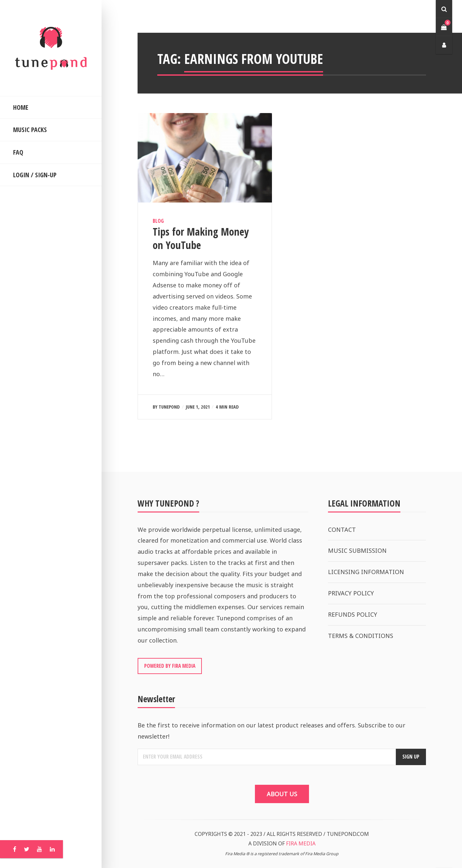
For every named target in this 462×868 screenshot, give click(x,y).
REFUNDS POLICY (353, 614)
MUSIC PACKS (30, 130)
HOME (21, 107)
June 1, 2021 (198, 407)
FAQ (18, 152)
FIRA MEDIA (301, 843)
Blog (158, 221)
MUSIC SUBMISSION (357, 550)
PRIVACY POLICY (351, 593)
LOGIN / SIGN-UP (35, 175)
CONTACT (342, 530)
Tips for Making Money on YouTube (201, 238)
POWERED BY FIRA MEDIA (170, 666)
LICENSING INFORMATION (366, 572)
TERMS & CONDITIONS (361, 636)
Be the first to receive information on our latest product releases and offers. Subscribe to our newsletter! (271, 731)
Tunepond (169, 407)
